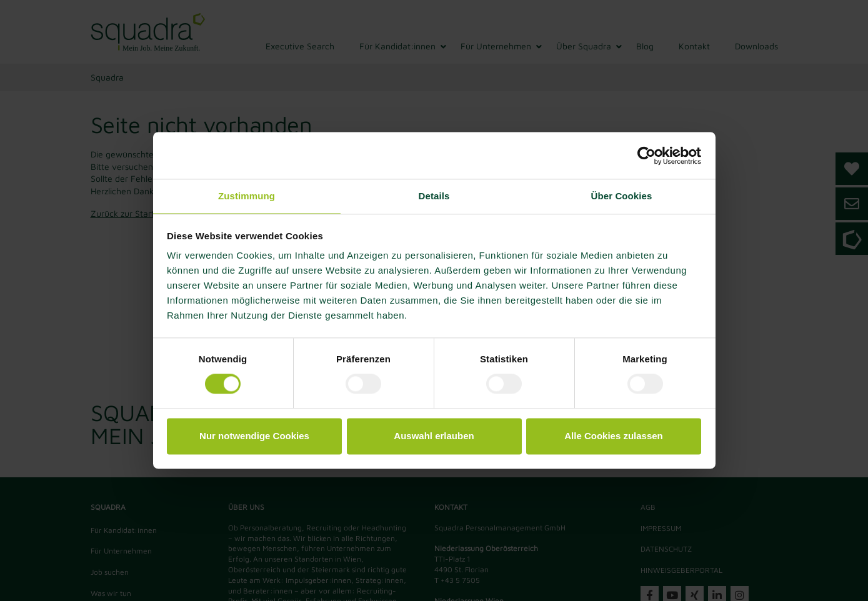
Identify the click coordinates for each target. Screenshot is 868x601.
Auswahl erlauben (434, 436)
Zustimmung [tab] (247, 196)
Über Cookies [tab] (622, 196)
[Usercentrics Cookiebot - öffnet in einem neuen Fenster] (646, 156)
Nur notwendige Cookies (254, 436)
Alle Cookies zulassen (614, 436)
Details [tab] (434, 196)
